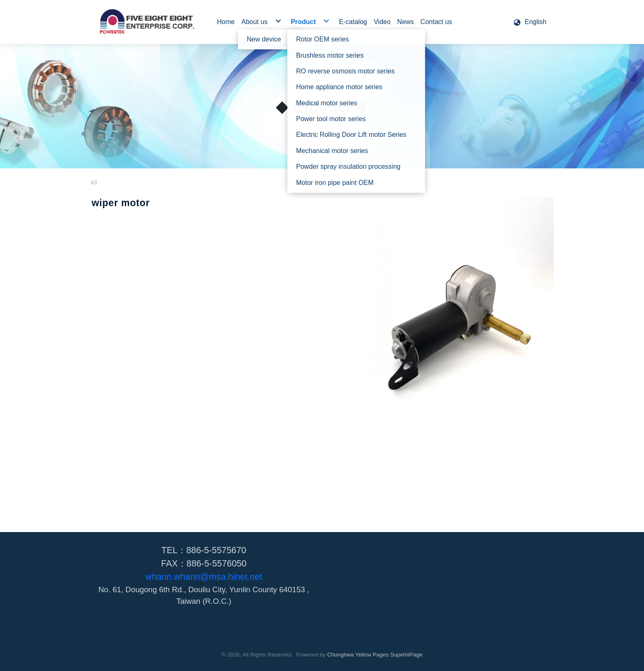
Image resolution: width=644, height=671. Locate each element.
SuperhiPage (406, 655)
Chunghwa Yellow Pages (358, 655)
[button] (530, 22)
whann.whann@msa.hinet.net (204, 577)
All (94, 182)
